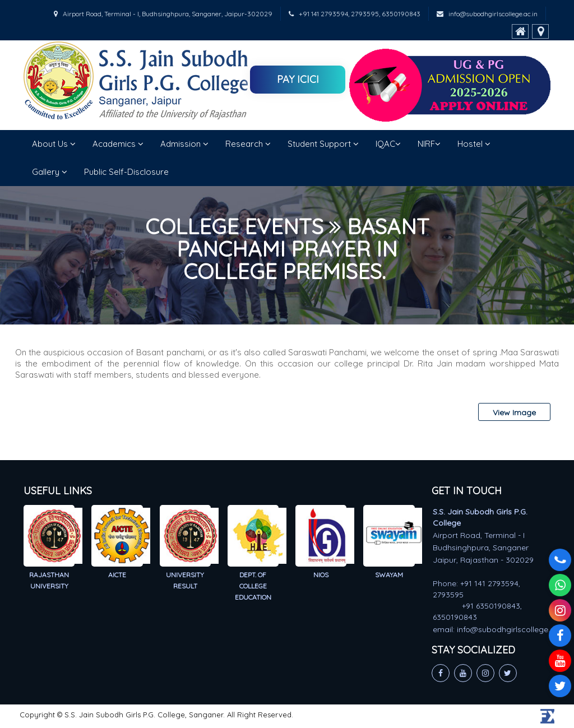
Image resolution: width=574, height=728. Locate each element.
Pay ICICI (298, 79)
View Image (514, 412)
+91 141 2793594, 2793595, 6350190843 (355, 14)
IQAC (388, 144)
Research (248, 144)
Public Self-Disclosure (126, 172)
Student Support (323, 144)
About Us (54, 144)
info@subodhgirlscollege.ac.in (487, 14)
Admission (184, 144)
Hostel (474, 144)
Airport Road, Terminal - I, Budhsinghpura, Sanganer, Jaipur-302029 (163, 14)
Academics (118, 144)
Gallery (50, 172)
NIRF (429, 144)
